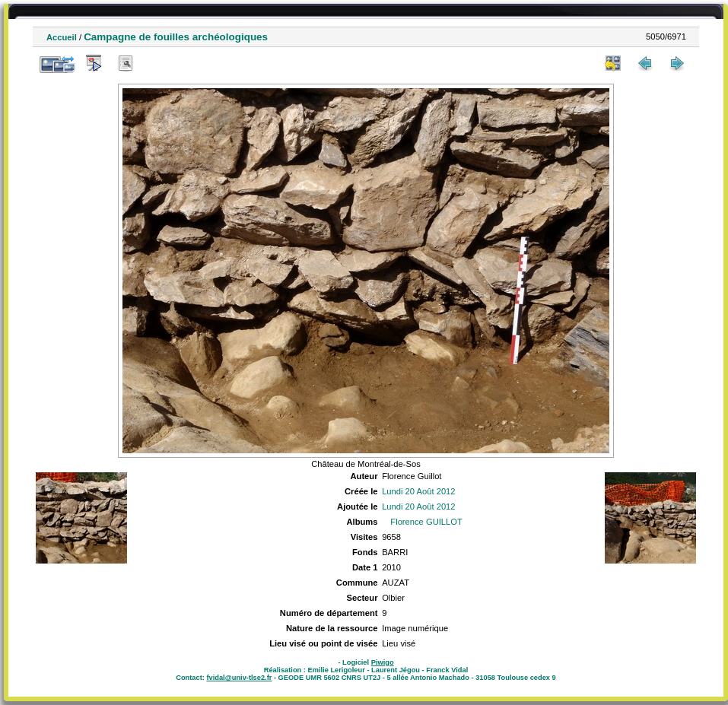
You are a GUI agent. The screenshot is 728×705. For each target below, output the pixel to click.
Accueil (62, 37)
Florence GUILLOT (426, 522)
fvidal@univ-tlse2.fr (239, 678)
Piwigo (383, 662)
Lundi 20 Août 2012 (418, 491)
